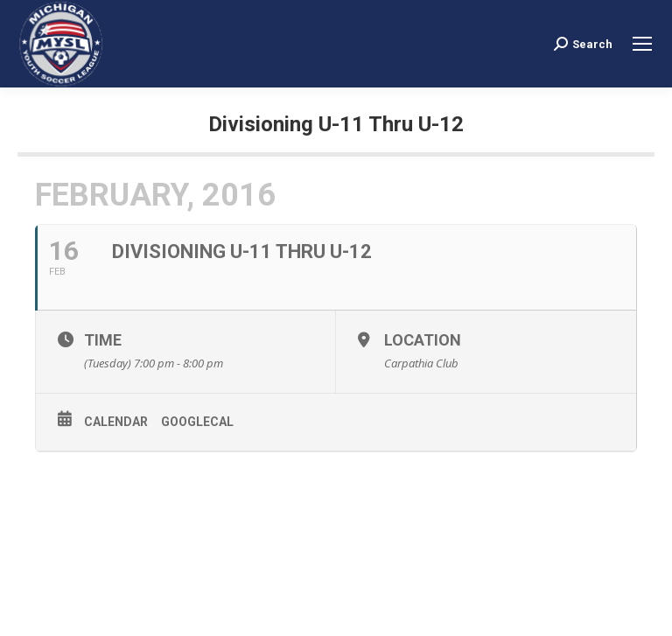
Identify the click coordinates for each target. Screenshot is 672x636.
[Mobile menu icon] (642, 44)
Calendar (116, 422)
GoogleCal (197, 422)
